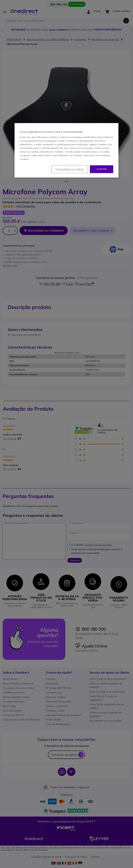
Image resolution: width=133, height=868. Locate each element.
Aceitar (101, 169)
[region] (66, 150)
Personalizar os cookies (70, 169)
